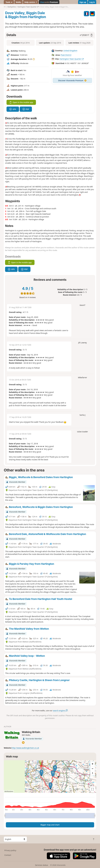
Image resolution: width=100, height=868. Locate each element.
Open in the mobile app (21, 102)
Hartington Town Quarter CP (72, 59)
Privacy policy (10, 850)
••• (5, 7)
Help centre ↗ (31, 2)
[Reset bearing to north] (93, 773)
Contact (8, 855)
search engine (60, 711)
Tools (9, 2)
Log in (92, 2)
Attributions (9, 791)
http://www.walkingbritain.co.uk (25, 748)
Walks (18, 2)
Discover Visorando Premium (72, 80)
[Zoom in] (93, 764)
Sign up (83, 2)
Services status (41, 865)
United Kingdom (70, 51)
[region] (50, 777)
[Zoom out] (93, 769)
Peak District (66, 55)
